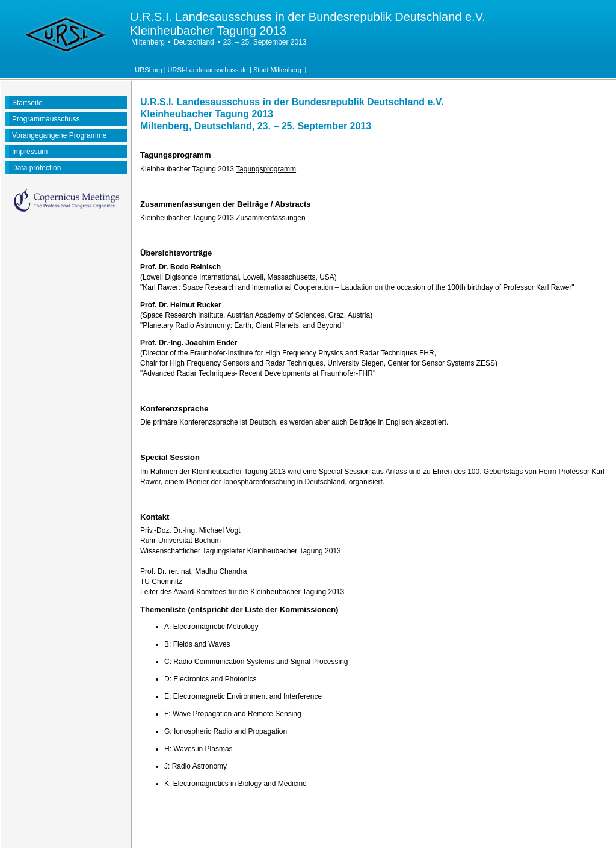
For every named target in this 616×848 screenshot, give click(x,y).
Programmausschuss (46, 119)
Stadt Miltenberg (277, 70)
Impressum (30, 152)
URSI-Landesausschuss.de (208, 70)
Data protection (36, 168)
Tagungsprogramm (266, 169)
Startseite (27, 103)
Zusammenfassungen (270, 218)
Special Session (344, 472)
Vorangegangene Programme (59, 135)
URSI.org (148, 70)
